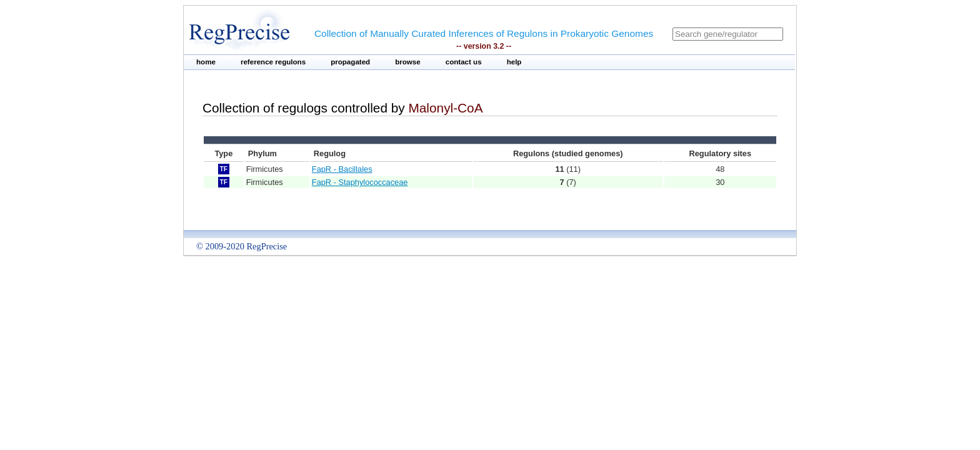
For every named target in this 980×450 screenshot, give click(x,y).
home (206, 62)
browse (408, 62)
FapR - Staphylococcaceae (360, 182)
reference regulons (273, 62)
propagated (350, 62)
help (514, 62)
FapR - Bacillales (342, 169)
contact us (464, 62)
